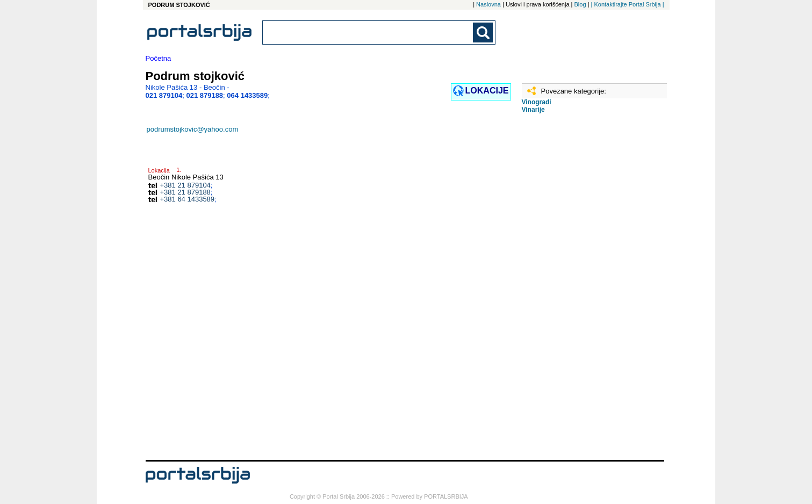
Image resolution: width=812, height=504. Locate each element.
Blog (580, 4)
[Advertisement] (576, 291)
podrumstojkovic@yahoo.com (193, 129)
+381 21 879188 (185, 192)
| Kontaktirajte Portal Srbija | (628, 4)
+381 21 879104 (185, 185)
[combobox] (369, 33)
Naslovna (488, 4)
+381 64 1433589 (188, 199)
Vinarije (533, 110)
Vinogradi (537, 102)
